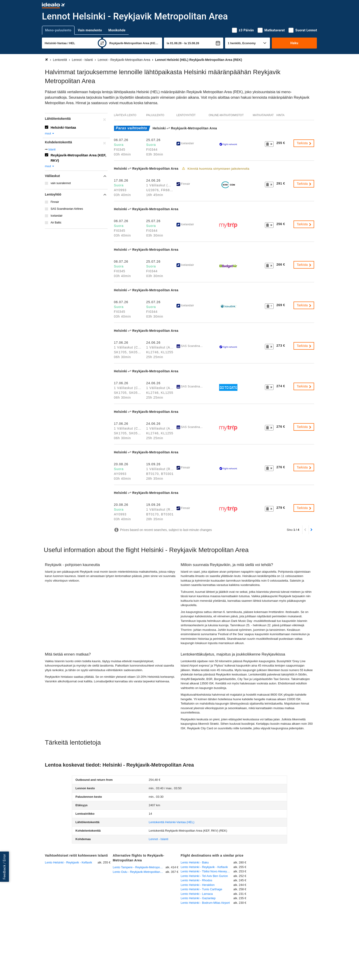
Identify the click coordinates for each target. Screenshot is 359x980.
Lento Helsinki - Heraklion (198, 885)
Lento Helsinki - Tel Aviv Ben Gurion (204, 876)
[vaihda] (102, 43)
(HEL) (172, 822)
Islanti (52, 150)
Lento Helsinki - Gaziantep (198, 898)
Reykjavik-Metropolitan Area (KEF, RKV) (78, 158)
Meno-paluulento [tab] (58, 30)
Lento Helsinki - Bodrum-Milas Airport (205, 903)
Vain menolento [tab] (90, 30)
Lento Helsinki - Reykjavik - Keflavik (68, 862)
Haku (294, 43)
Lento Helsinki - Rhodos (196, 880)
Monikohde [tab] (117, 30)
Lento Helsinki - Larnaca (197, 894)
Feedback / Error (4, 867)
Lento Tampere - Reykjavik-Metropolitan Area (139, 867)
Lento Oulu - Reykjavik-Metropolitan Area (139, 872)
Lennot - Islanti (159, 839)
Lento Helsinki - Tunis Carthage (201, 889)
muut (50, 133)
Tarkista (304, 143)
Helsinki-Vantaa (63, 127)
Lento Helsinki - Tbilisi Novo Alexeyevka (207, 871)
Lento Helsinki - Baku (195, 862)
